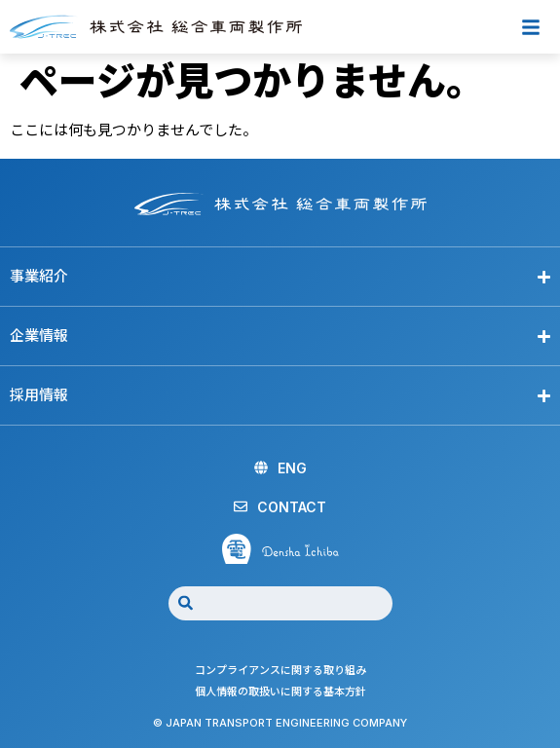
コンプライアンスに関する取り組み (280, 670)
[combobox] (280, 603)
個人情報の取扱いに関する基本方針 (280, 692)
